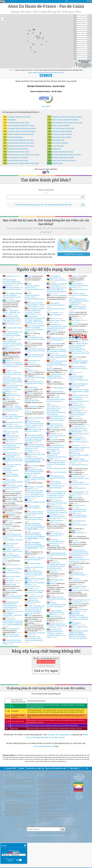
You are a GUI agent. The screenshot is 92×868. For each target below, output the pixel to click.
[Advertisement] (46, 765)
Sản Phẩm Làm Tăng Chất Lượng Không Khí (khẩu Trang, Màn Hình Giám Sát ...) (18, 836)
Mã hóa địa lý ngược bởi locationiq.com (52, 836)
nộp (63, 854)
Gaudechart (54, 149)
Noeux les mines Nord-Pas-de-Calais (19, 131)
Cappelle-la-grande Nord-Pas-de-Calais (64, 117)
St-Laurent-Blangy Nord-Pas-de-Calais (64, 155)
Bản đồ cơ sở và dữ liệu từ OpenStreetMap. (53, 839)
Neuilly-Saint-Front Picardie (60, 157)
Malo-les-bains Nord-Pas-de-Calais (63, 120)
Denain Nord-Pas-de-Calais (15, 160)
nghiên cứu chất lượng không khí (17, 812)
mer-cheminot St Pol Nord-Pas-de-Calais (65, 123)
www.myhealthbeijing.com (44, 746)
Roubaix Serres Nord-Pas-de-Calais (18, 146)
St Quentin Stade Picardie (59, 131)
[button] (2, 17)
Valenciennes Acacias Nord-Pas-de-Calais (21, 155)
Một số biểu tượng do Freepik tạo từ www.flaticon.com (50, 833)
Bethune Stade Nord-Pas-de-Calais (18, 134)
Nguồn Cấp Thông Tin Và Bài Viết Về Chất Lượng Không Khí (17, 817)
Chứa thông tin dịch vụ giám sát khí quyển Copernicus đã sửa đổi (52, 828)
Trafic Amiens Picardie (58, 125)
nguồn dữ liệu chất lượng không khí (17, 829)
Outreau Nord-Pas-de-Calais (60, 152)
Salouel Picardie (56, 140)
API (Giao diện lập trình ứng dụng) (16, 838)
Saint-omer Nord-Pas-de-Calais (61, 160)
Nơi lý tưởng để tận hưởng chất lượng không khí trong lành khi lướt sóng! (54, 842)
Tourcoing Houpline (13, 137)
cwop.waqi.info (42, 825)
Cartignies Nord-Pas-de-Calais (16, 117)
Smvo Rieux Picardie (57, 143)
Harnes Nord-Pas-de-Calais (15, 149)
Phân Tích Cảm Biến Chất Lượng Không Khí (19, 821)
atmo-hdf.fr (46, 106)
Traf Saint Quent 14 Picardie (60, 128)
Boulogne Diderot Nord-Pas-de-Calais (19, 128)
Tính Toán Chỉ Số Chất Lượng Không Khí (18, 831)
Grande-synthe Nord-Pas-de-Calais (18, 140)
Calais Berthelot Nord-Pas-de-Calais (19, 125)
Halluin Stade (55, 163)
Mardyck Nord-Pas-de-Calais (16, 152)
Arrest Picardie (55, 146)
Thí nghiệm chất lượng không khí (16, 819)
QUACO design (44, 845)
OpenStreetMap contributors (73, 67)
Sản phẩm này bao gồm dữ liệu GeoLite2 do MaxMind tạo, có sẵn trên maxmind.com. (52, 811)
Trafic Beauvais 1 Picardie (15, 157)
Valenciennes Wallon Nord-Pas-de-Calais (21, 163)
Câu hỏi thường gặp (12, 825)
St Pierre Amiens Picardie (59, 134)
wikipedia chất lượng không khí (60, 735)
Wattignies (9, 120)
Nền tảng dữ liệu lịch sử (13, 840)
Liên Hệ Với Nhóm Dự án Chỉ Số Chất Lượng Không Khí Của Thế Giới (18, 805)
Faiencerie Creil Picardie (59, 137)
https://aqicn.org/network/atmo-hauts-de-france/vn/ (46, 73)
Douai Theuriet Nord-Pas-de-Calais (18, 143)
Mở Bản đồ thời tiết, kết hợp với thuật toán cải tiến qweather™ (53, 820)
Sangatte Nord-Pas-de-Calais (16, 123)
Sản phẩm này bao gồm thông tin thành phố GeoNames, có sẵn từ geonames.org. (53, 815)
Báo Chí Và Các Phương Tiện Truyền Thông (19, 808)
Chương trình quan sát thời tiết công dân (52, 823)
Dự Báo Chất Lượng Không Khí (15, 833)
